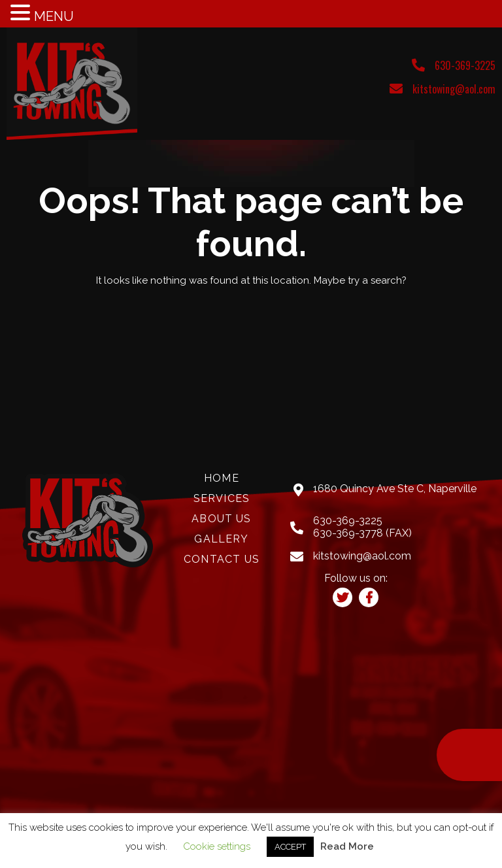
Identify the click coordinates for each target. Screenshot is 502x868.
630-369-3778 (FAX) (362, 533)
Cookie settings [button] (217, 846)
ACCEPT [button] (290, 847)
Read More (347, 846)
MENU (54, 16)
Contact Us (222, 559)
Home (222, 478)
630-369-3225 (465, 65)
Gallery (221, 539)
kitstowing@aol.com (454, 89)
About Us (221, 519)
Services (222, 499)
